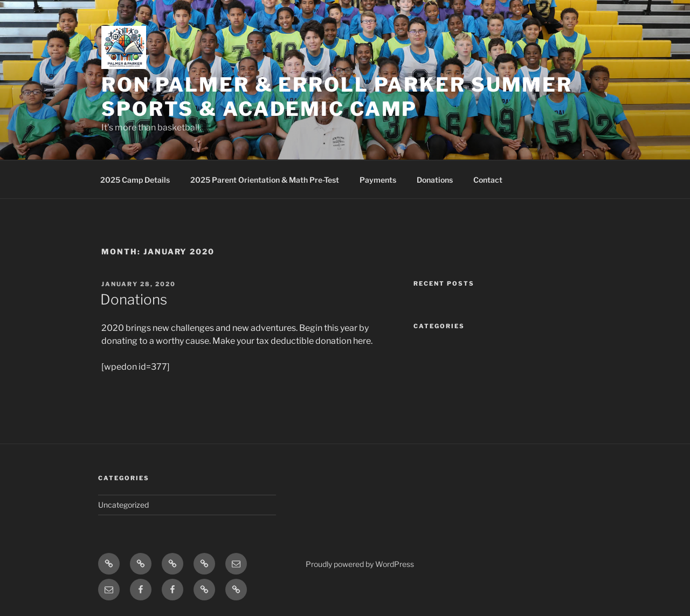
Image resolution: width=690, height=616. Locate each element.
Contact (488, 180)
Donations (435, 180)
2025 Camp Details (135, 180)
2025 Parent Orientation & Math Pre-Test (265, 180)
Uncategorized (123, 505)
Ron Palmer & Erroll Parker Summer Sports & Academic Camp (337, 97)
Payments (378, 180)
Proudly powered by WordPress (360, 564)
